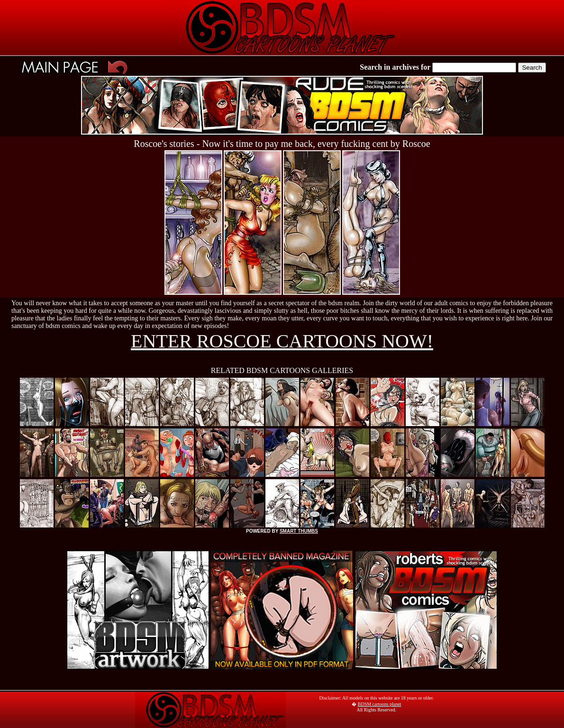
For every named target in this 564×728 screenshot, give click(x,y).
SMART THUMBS (299, 531)
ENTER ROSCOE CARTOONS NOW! (282, 341)
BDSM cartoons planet (380, 704)
